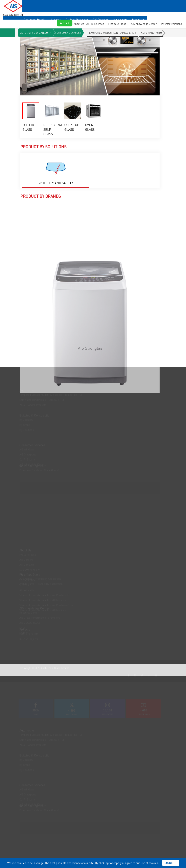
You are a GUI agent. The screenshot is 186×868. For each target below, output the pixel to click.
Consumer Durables (68, 33)
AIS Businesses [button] (96, 24)
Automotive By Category (36, 33)
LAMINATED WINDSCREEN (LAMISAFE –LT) (112, 33)
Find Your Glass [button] (118, 24)
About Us (79, 24)
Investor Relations (171, 24)
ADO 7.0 (65, 23)
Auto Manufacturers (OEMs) (159, 33)
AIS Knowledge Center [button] (145, 24)
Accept (171, 863)
